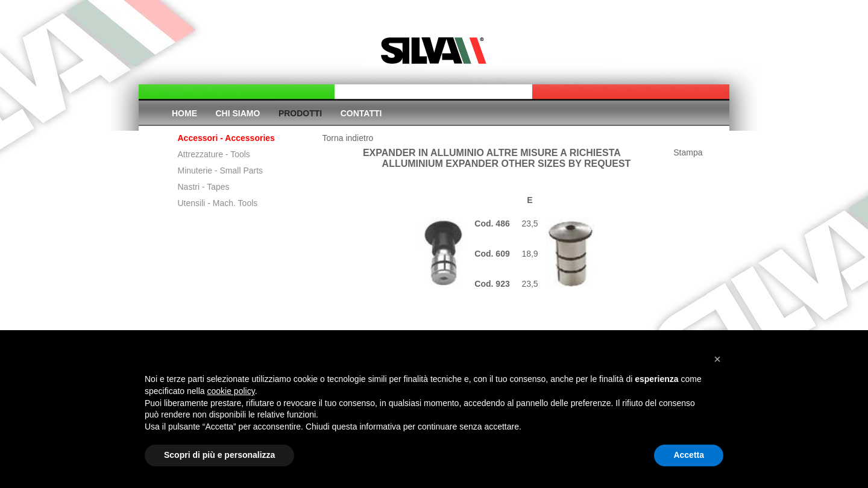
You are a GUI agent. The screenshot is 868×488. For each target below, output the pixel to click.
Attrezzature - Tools (214, 154)
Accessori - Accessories (226, 138)
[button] (717, 359)
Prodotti (300, 113)
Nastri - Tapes (204, 187)
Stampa (688, 152)
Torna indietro (348, 138)
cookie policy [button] (231, 391)
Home (184, 113)
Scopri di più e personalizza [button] (219, 455)
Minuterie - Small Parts (221, 170)
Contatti (361, 113)
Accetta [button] (689, 455)
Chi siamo (238, 113)
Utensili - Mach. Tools (218, 203)
